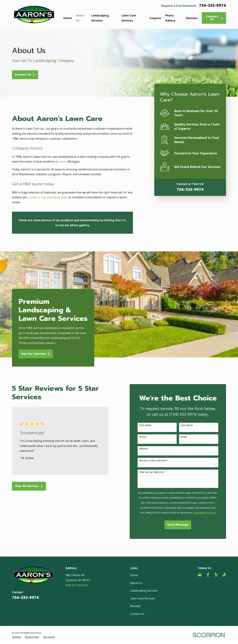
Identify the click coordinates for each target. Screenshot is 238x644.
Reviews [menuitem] (192, 18)
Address (148, 449)
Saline (62, 162)
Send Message (182, 525)
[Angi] (224, 575)
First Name (149, 425)
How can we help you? (156, 472)
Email (188, 437)
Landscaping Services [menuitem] (100, 18)
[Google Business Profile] (200, 575)
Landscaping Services (144, 591)
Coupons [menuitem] (155, 18)
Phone (147, 437)
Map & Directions (77, 585)
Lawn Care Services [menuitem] (129, 18)
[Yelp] (216, 575)
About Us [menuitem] (80, 18)
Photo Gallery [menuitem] (170, 18)
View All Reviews (33, 486)
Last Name (191, 425)
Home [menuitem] (68, 18)
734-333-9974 (213, 6)
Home (134, 575)
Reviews (135, 606)
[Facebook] (208, 575)
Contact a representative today (48, 197)
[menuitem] (17, 637)
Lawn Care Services (143, 598)
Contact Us (215, 18)
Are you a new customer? (157, 461)
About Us (136, 583)
